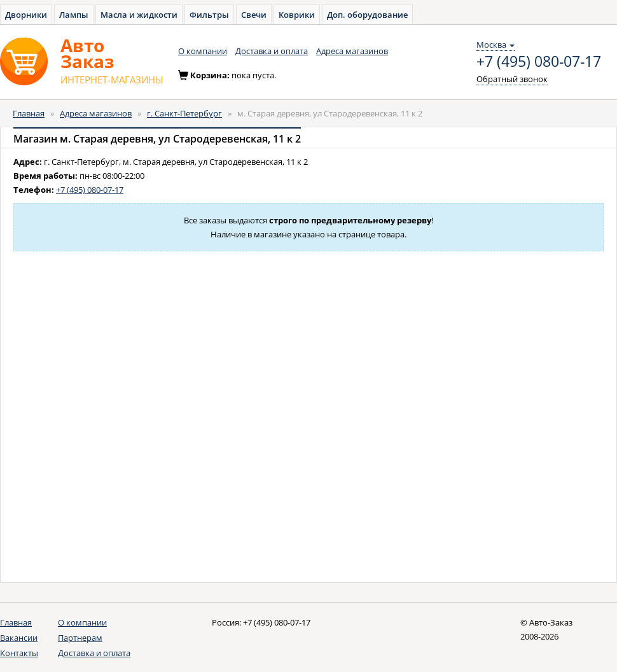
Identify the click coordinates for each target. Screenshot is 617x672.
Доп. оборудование (367, 15)
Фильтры (209, 15)
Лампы (74, 15)
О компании (203, 51)
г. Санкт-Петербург (184, 113)
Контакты (19, 653)
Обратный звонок (512, 79)
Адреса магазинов (352, 51)
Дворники (26, 15)
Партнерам (80, 638)
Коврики (297, 15)
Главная (29, 113)
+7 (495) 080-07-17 (539, 62)
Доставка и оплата (272, 51)
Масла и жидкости (139, 15)
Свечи (254, 15)
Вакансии (19, 638)
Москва (496, 45)
